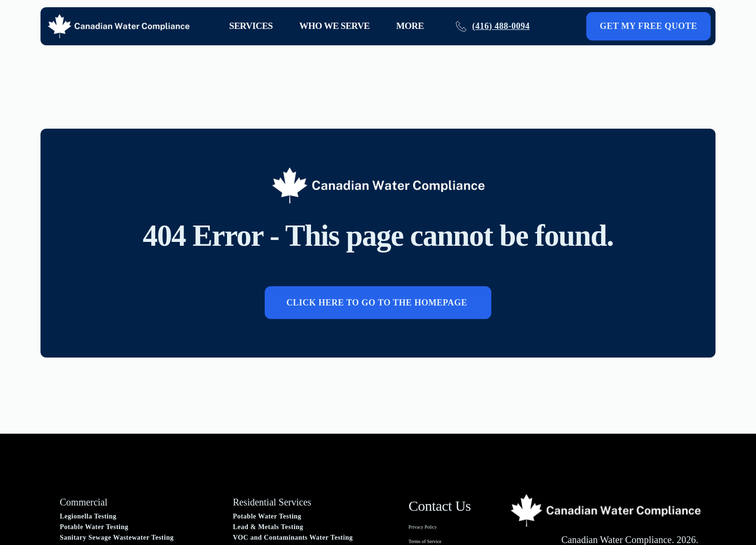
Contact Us (439, 506)
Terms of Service (425, 541)
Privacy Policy (423, 527)
